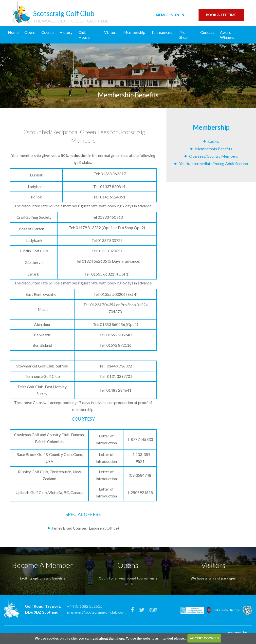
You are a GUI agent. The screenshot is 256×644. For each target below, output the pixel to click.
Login (170, 15)
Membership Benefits (214, 149)
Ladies (214, 141)
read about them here (108, 638)
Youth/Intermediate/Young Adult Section (213, 163)
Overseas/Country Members (214, 156)
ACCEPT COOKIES (204, 638)
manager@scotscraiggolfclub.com (96, 612)
